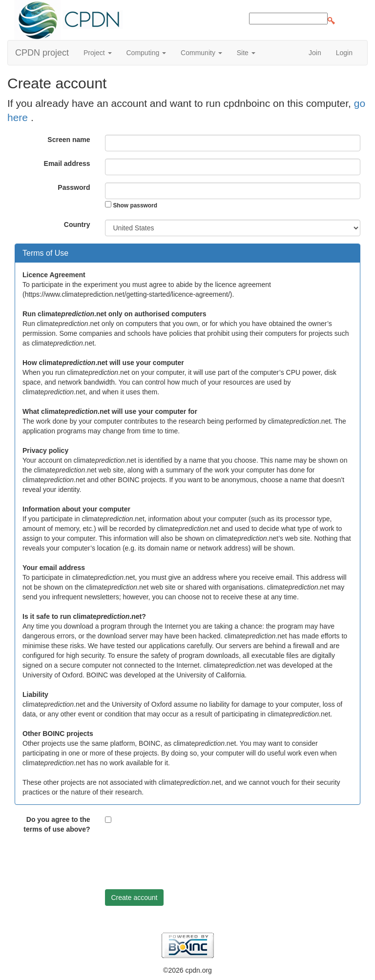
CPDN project (42, 53)
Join (315, 53)
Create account (135, 898)
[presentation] (179, 863)
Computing (146, 53)
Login (344, 53)
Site (246, 53)
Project (97, 53)
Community (201, 53)
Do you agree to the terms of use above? (57, 824)
